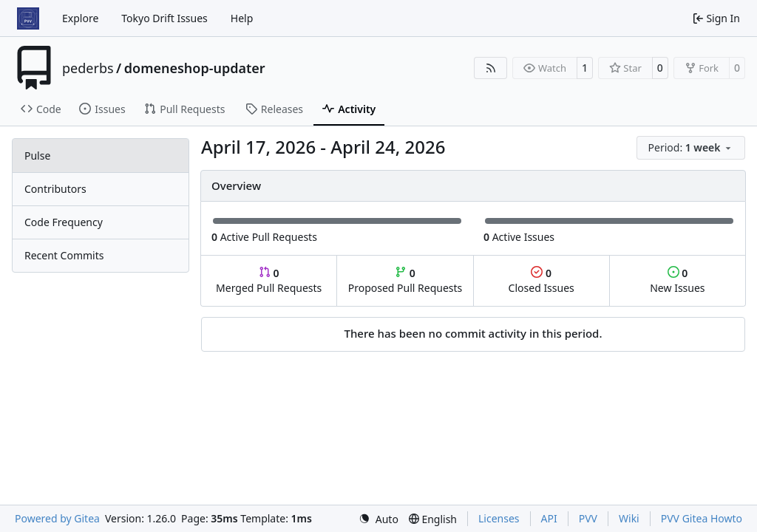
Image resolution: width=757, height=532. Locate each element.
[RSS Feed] (491, 68)
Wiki (629, 518)
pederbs (88, 68)
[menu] (691, 148)
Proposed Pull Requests (405, 280)
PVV (588, 518)
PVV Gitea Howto (702, 518)
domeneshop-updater (195, 68)
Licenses (499, 518)
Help (242, 18)
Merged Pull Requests (269, 280)
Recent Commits (64, 255)
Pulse (37, 156)
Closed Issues (542, 280)
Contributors (55, 189)
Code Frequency (64, 222)
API (549, 518)
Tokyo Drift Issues (164, 18)
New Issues (677, 280)
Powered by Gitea (57, 518)
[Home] (28, 18)
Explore (80, 18)
